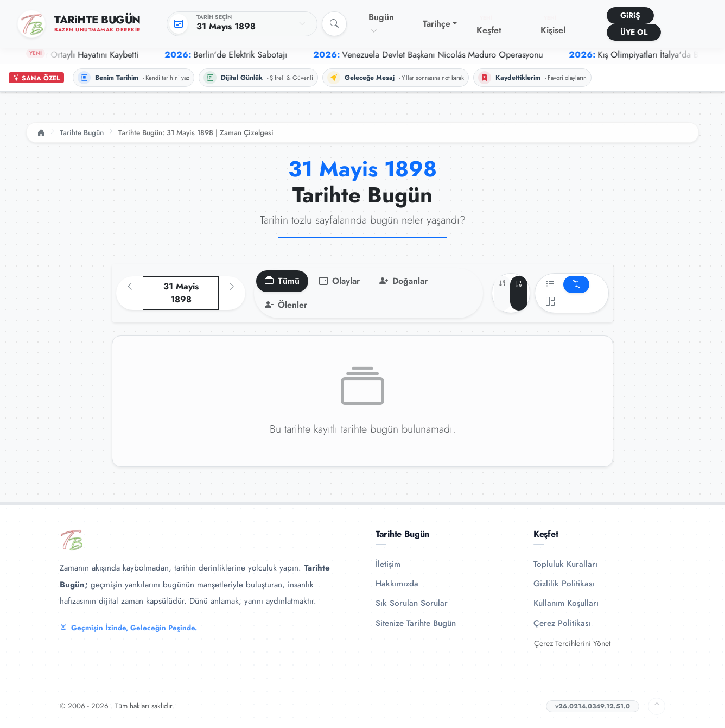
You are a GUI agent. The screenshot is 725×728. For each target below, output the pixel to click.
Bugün (381, 23)
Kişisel (553, 25)
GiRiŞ (630, 15)
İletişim (388, 564)
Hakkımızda (397, 584)
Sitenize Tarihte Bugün (416, 623)
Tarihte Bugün (82, 132)
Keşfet (489, 25)
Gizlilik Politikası (564, 584)
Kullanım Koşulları (566, 603)
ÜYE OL (634, 32)
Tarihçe (437, 24)
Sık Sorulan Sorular (412, 603)
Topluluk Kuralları (565, 564)
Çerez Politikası (562, 623)
